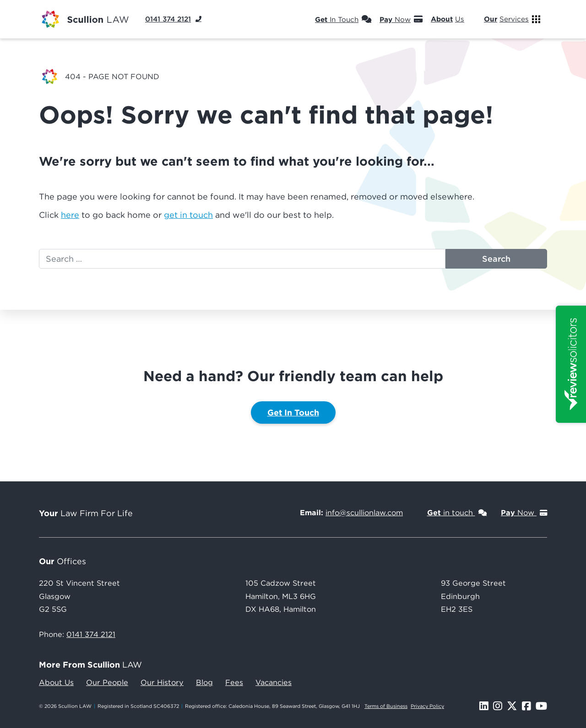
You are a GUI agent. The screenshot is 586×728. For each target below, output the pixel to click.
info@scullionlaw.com (364, 512)
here (70, 215)
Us (453, 19)
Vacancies (274, 682)
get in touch (188, 215)
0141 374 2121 (91, 634)
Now (401, 19)
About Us (56, 682)
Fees (234, 682)
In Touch (343, 19)
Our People (107, 682)
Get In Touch (293, 412)
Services (512, 19)
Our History (162, 682)
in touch (457, 512)
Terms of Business (386, 706)
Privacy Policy (427, 706)
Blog (204, 682)
